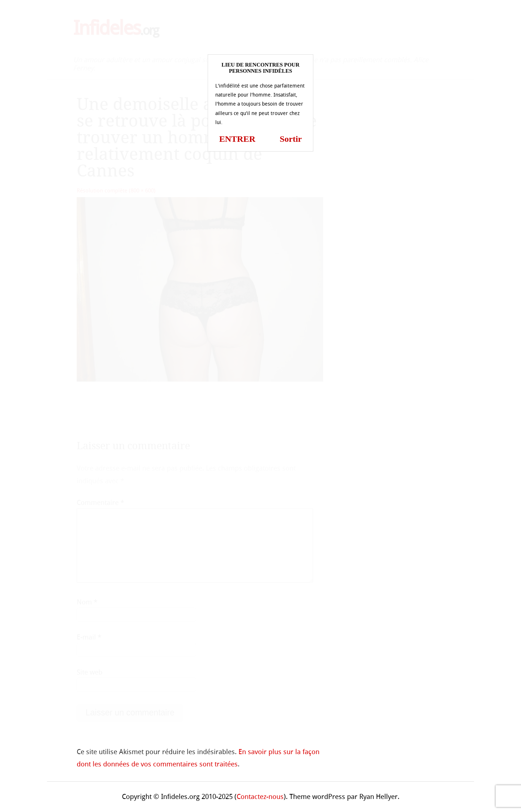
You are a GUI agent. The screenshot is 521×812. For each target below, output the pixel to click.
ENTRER (237, 139)
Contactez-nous (260, 797)
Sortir (291, 139)
